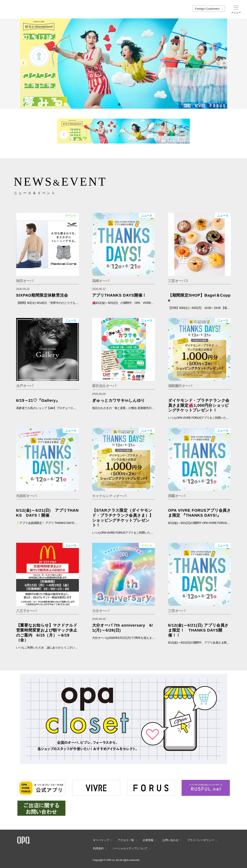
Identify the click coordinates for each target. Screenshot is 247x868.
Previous (24, 63)
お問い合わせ (170, 840)
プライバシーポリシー (201, 840)
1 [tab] (119, 104)
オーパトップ (101, 840)
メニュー (236, 12)
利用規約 (98, 848)
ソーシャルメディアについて (130, 848)
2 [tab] (124, 104)
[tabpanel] (124, 64)
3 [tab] (128, 104)
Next (224, 63)
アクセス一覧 (126, 840)
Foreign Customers (207, 9)
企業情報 (148, 840)
